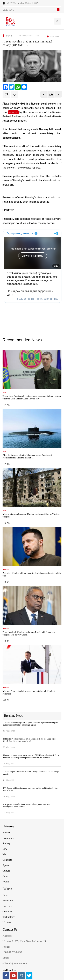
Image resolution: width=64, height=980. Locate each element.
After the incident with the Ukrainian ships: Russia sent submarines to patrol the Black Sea (27, 456)
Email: (6, 958)
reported (13, 112)
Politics (6, 832)
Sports (6, 865)
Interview (7, 906)
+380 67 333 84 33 (12, 952)
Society (6, 843)
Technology (9, 917)
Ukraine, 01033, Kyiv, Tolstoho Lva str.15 (24, 941)
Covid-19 (7, 911)
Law (5, 849)
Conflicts (7, 860)
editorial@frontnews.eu (15, 963)
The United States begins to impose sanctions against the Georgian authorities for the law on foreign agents (31, 724)
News (5, 895)
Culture (6, 871)
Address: (7, 936)
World (6, 882)
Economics (8, 838)
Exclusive (8, 901)
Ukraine (7, 922)
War (5, 854)
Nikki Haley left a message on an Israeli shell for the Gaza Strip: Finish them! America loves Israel (30, 740)
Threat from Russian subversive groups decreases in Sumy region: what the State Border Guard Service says (32, 397)
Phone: (6, 947)
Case (5, 876)
